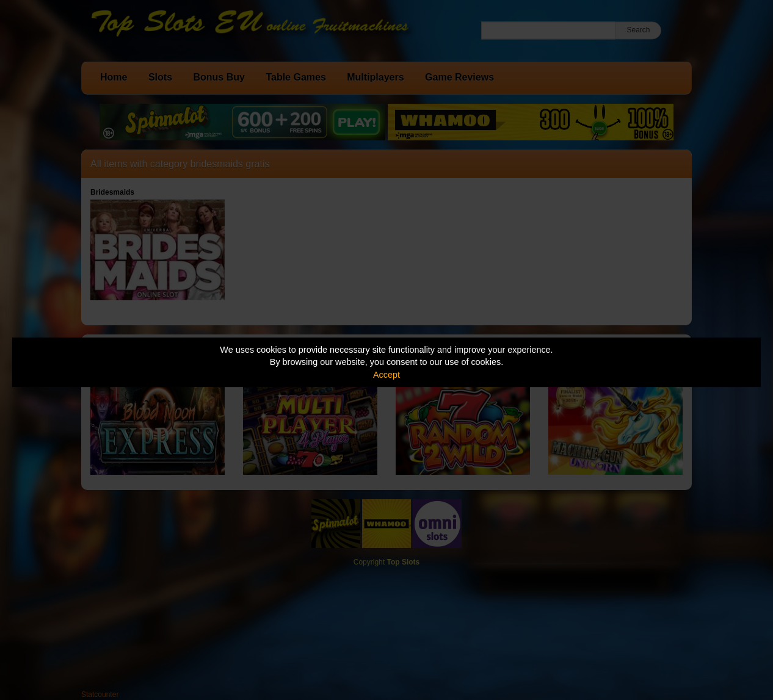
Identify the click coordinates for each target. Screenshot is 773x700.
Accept (386, 375)
